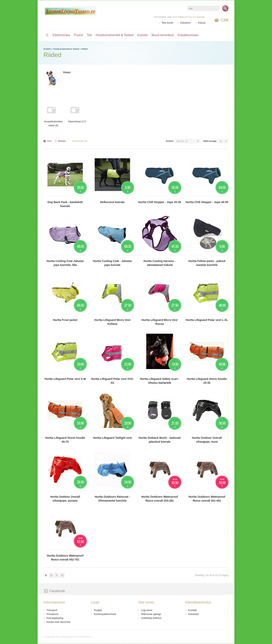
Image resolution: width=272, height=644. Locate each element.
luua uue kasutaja (196, 17)
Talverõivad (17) (77, 121)
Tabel (48, 141)
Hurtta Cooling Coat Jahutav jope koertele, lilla (65, 263)
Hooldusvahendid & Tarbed (115, 35)
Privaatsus (52, 614)
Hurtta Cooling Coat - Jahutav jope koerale (112, 263)
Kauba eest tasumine (58, 622)
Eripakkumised (188, 35)
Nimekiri (60, 141)
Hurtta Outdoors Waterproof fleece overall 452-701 (65, 558)
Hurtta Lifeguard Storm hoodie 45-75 (65, 440)
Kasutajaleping (55, 618)
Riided (85, 49)
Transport (52, 610)
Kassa (202, 23)
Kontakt (192, 610)
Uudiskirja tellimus (151, 618)
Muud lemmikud (163, 35)
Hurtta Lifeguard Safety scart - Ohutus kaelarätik (160, 381)
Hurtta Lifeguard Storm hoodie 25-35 (207, 381)
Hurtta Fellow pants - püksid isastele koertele (207, 263)
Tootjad (98, 610)
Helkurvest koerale (112, 202)
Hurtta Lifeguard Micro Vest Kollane (112, 322)
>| (62, 575)
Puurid (78, 35)
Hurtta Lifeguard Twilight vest (112, 438)
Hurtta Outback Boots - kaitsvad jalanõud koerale (160, 440)
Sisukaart (193, 614)
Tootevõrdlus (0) (80, 141)
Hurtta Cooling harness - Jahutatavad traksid (160, 263)
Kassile (142, 35)
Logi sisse (147, 610)
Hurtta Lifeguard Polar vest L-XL (207, 320)
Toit (89, 35)
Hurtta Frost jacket (65, 320)
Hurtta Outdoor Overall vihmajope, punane (65, 499)
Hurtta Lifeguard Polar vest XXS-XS (112, 381)
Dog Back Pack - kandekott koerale (65, 204)
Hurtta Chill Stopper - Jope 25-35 (160, 202)
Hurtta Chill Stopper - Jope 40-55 (207, 202)
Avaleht (47, 35)
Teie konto (167, 23)
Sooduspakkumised (105, 614)
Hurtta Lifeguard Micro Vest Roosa (160, 322)
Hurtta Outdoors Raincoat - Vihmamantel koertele (112, 499)
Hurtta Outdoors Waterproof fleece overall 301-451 (207, 499)
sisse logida (178, 17)
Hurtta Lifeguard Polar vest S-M (65, 379)
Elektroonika (61, 35)
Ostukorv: (186, 23)
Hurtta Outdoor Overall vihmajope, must (207, 440)
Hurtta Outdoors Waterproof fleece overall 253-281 (160, 499)
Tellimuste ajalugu (151, 614)
